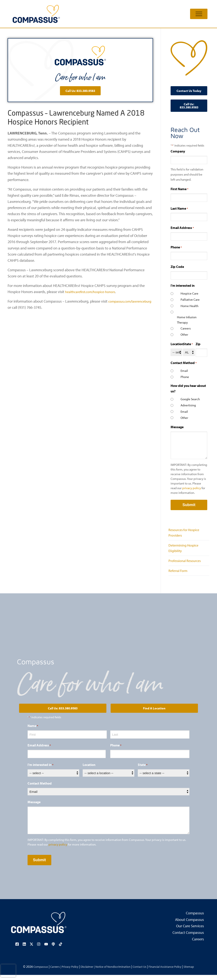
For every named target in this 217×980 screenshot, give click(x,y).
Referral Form (179, 575)
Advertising (188, 405)
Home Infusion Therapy (187, 320)
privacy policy (192, 488)
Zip (198, 344)
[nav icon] (199, 14)
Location (177, 344)
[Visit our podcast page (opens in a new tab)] (52, 949)
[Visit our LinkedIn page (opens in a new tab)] (25, 949)
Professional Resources (187, 565)
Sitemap (198, 971)
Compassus (195, 918)
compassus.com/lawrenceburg (32, 307)
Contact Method (40, 789)
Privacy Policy (64, 971)
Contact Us (143, 971)
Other (184, 334)
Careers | (48, 971)
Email (184, 371)
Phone (176, 247)
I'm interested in (40, 770)
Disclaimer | (85, 971)
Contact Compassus (188, 938)
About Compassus (189, 925)
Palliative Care (190, 300)
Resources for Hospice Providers (186, 533)
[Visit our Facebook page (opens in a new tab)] (18, 949)
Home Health (189, 306)
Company (178, 151)
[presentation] (8, 971)
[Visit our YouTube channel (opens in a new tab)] (46, 949)
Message (177, 427)
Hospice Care (189, 293)
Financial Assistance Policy (171, 971)
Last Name (179, 209)
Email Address (182, 228)
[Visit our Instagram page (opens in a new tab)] (39, 949)
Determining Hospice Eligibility (185, 551)
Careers (186, 328)
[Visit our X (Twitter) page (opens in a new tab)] (32, 949)
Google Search (190, 399)
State (188, 344)
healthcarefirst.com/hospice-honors (94, 292)
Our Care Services (190, 931)
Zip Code (177, 267)
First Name (179, 189)
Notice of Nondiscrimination (113, 971)
